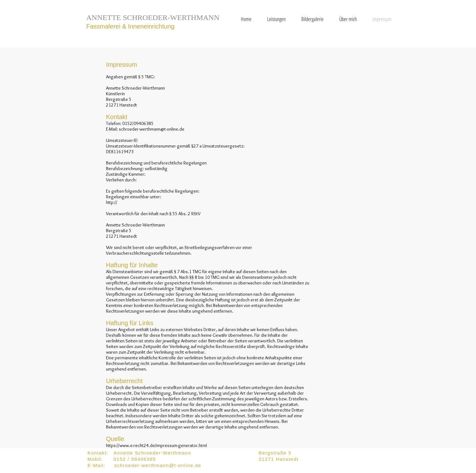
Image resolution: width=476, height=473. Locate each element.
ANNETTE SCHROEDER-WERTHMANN (153, 18)
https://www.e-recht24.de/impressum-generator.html (156, 445)
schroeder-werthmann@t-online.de (152, 129)
